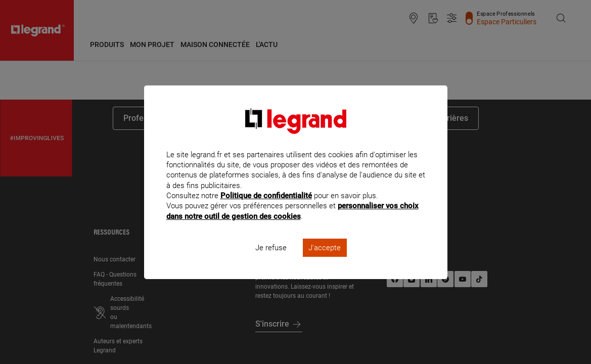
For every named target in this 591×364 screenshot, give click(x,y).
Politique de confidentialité (266, 209)
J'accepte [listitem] (325, 261)
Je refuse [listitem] (271, 261)
